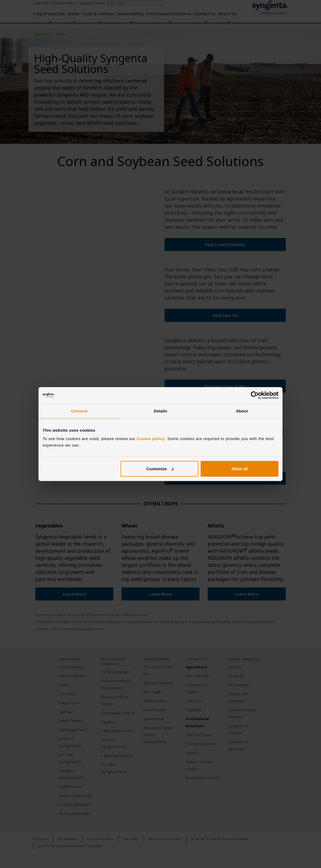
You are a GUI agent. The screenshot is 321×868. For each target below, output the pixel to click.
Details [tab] (160, 411)
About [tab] (242, 411)
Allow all (240, 469)
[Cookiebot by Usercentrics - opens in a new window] (255, 395)
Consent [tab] (79, 411)
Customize (160, 469)
